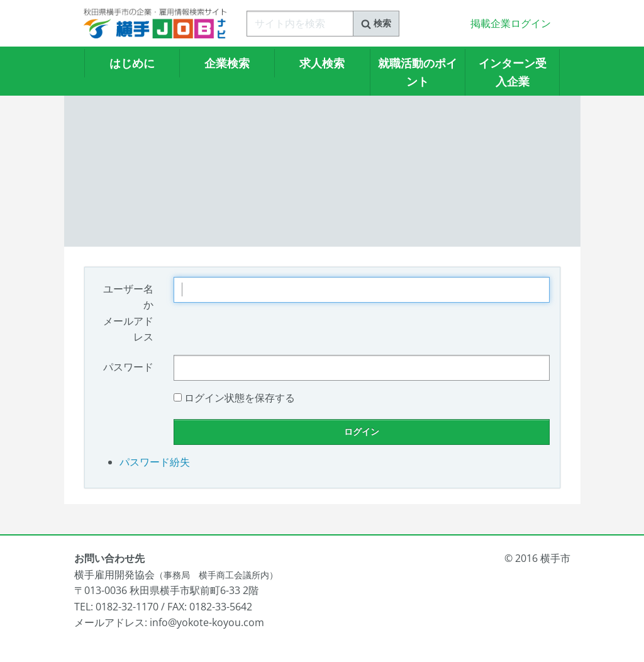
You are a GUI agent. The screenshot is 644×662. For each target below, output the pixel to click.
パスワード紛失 (155, 462)
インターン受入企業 (513, 72)
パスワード (128, 367)
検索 (376, 23)
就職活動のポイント (418, 72)
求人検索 (322, 63)
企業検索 (227, 63)
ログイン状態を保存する (240, 398)
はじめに (132, 63)
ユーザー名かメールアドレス (128, 313)
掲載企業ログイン (511, 23)
